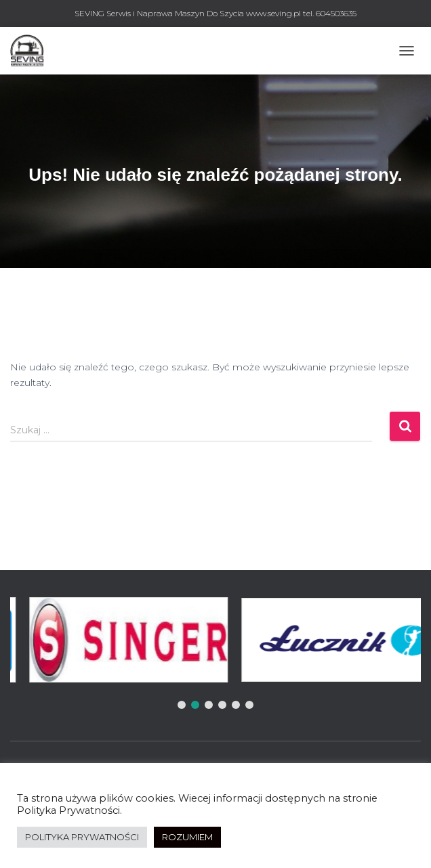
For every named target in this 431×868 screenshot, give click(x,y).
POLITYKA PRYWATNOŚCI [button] (82, 837)
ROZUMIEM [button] (187, 837)
